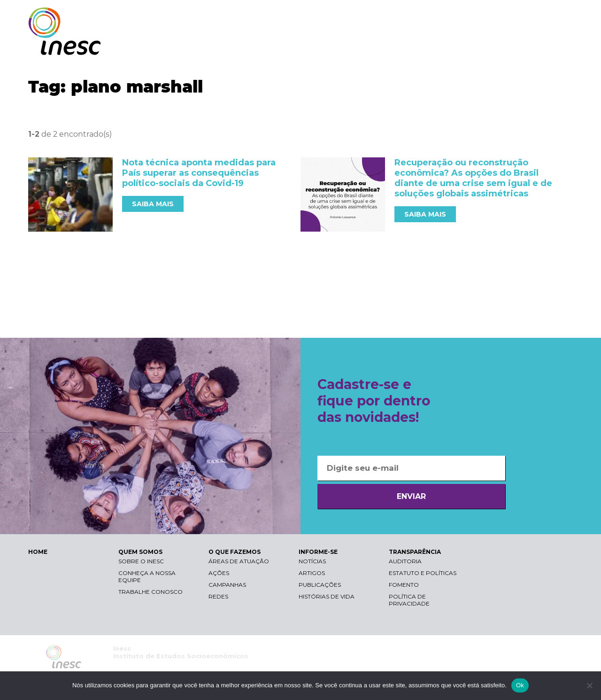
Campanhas (227, 585)
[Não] (589, 685)
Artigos (312, 573)
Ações (219, 573)
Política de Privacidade (409, 600)
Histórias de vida (327, 596)
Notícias (312, 561)
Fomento (404, 585)
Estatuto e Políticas (423, 573)
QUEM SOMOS (333, 46)
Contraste (455, 17)
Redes (218, 596)
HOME (38, 552)
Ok (520, 685)
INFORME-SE (466, 46)
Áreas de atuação (239, 561)
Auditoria (405, 561)
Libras (410, 17)
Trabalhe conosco (150, 592)
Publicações (320, 585)
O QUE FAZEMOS (401, 46)
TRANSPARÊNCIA (532, 46)
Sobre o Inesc (141, 561)
